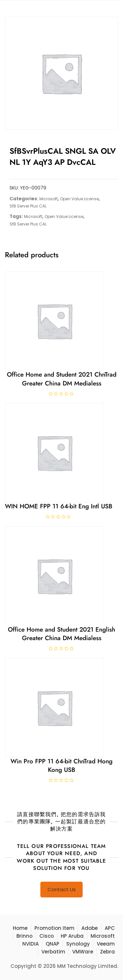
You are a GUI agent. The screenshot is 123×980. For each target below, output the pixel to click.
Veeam (106, 944)
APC (110, 928)
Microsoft (49, 199)
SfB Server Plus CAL (28, 206)
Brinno (24, 936)
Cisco (47, 936)
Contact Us (62, 889)
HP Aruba (72, 936)
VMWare (83, 952)
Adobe (90, 928)
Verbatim (53, 952)
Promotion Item (54, 928)
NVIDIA (31, 944)
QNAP (52, 944)
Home (20, 928)
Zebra (107, 952)
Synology (78, 944)
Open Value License (79, 199)
